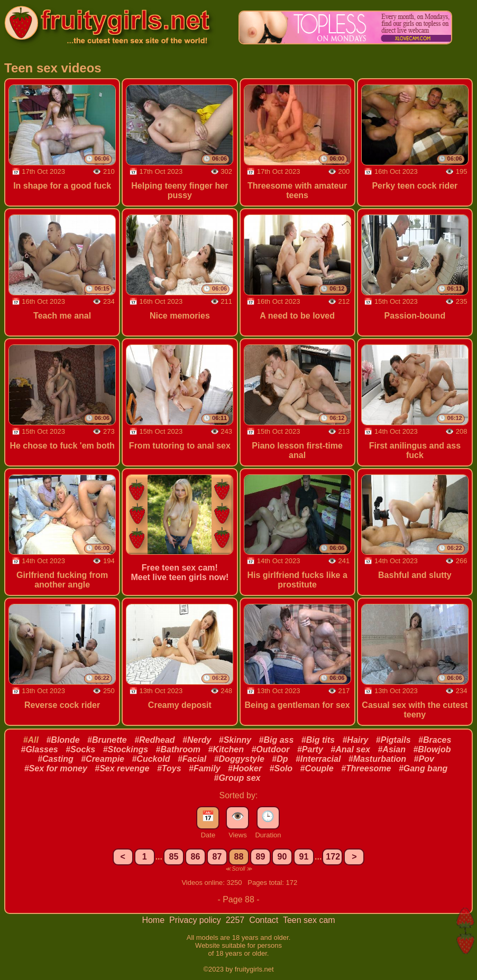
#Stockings (126, 749)
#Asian (391, 749)
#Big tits (318, 740)
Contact (265, 920)
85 (174, 857)
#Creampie (103, 759)
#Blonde (63, 740)
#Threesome (366, 768)
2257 (236, 920)
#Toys (169, 768)
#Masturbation (377, 759)
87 (217, 857)
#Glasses (39, 749)
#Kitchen (226, 749)
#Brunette (107, 740)
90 (282, 857)
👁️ (238, 816)
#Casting (56, 759)
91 (304, 857)
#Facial (192, 759)
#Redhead (154, 740)
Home (154, 920)
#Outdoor (270, 749)
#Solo (281, 768)
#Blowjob (432, 749)
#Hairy (355, 740)
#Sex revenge (122, 768)
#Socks (80, 749)
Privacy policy (196, 920)
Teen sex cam (309, 920)
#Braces (435, 740)
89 (261, 857)
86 (196, 857)
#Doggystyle (239, 759)
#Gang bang (423, 768)
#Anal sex (350, 749)
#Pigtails (393, 740)
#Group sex (237, 778)
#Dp (280, 759)
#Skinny (235, 740)
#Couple (317, 768)
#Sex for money (56, 768)
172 (333, 857)
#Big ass (277, 740)
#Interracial (318, 759)
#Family (205, 768)
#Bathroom (178, 749)
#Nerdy (197, 740)
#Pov (424, 759)
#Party (310, 749)
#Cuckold (151, 759)
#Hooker (245, 768)
